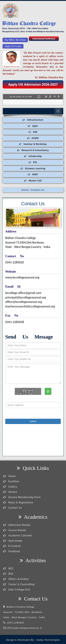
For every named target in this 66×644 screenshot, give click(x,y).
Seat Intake (13, 541)
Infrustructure (33, 120)
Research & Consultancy (33, 150)
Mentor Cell (33, 181)
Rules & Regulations (18, 502)
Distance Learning (33, 168)
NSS (8, 574)
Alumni (10, 492)
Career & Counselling (19, 584)
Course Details (15, 530)
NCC (8, 568)
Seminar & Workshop (33, 144)
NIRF (33, 174)
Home (25, 190)
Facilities (11, 481)
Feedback (12, 551)
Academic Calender (18, 535)
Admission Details (17, 525)
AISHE (33, 138)
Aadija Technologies (48, 640)
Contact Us (13, 508)
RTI (33, 162)
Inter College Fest (17, 589)
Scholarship (33, 156)
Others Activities (16, 579)
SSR (33, 132)
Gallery (10, 487)
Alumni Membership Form (22, 497)
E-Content (12, 546)
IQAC (33, 126)
